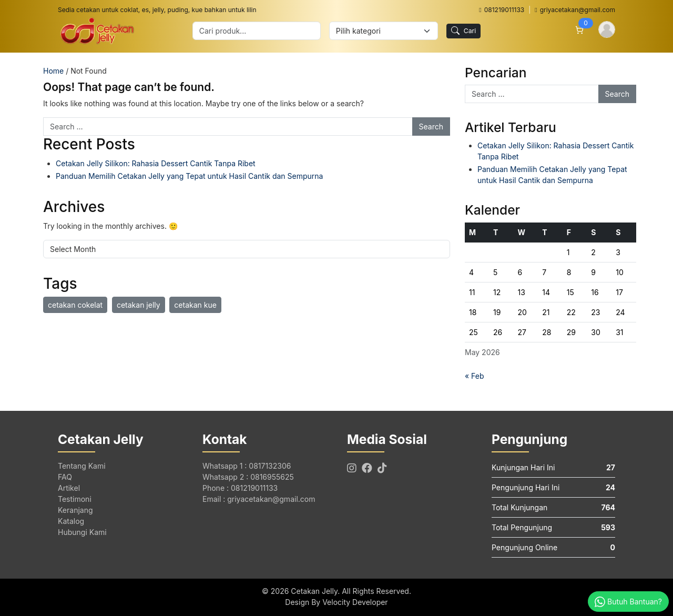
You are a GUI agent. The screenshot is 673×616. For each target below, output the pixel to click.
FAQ (65, 477)
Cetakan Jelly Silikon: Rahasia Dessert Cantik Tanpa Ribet (156, 163)
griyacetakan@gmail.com (575, 10)
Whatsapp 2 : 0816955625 (248, 477)
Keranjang (75, 510)
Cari (464, 31)
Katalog (71, 521)
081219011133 (502, 10)
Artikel (69, 488)
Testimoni (75, 499)
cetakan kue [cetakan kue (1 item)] (195, 305)
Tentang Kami (82, 466)
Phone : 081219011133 (240, 488)
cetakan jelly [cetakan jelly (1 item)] (139, 305)
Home (53, 71)
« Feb (475, 376)
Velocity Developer (355, 602)
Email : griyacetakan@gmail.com (259, 499)
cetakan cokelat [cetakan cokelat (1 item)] (75, 305)
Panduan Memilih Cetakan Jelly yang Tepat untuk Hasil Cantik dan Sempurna (189, 176)
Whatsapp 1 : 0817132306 (247, 466)
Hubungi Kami (82, 532)
